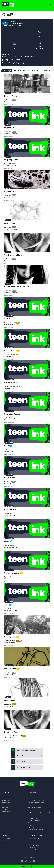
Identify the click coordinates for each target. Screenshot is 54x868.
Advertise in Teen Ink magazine (36, 796)
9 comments (9, 105)
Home (3, 13)
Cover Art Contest (6, 839)
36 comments (9, 327)
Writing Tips (32, 825)
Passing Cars (10, 637)
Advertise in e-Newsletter (35, 807)
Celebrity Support (6, 803)
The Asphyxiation (12, 573)
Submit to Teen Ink (19, 756)
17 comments (9, 423)
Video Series (32, 848)
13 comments (9, 550)
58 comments (9, 359)
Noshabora (10, 354)
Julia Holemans (11, 641)
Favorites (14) (37, 71)
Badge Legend (32, 850)
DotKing (9, 704)
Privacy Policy (5, 809)
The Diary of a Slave (13, 255)
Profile (10, 13)
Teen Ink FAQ (5, 807)
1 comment (8, 582)
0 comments (9, 137)
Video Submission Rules (35, 823)
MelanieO (9, 386)
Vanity (7, 446)
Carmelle (9, 513)
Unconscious (10, 668)
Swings (7, 319)
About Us (4, 796)
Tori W (8, 450)
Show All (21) (7, 71)
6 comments (9, 741)
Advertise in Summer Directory (36, 803)
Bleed (7, 541)
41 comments (9, 264)
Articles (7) (17, 71)
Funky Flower (10, 509)
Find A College (18, 762)
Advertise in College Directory (36, 800)
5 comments (9, 391)
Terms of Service (6, 812)
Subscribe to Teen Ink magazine (36, 830)
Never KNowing (11, 700)
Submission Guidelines (34, 821)
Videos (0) (47, 71)
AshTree (9, 100)
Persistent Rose (11, 732)
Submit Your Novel (33, 818)
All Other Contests (6, 843)
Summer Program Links (34, 839)
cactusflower (10, 545)
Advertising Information (35, 798)
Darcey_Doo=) (11, 322)
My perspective (11, 160)
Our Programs (5, 800)
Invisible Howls (11, 191)
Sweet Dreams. (11, 382)
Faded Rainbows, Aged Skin (17, 287)
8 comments (9, 486)
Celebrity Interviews (7, 805)
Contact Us (4, 798)
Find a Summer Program (21, 767)
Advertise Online (33, 805)
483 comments (10, 677)
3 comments (9, 518)
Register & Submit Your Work (36, 816)
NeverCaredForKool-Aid (14, 736)
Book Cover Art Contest (7, 841)
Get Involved (32, 827)
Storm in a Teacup (12, 414)
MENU (48, 5)
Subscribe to (23, 750)
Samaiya (9, 672)
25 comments (9, 455)
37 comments (9, 646)
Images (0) (27, 71)
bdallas (8, 481)
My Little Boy (10, 350)
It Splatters (9, 128)
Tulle (7, 605)
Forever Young (11, 96)
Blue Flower (10, 223)
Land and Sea (10, 478)
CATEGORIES (27, 866)
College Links (32, 841)
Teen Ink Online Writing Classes (37, 843)
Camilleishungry (11, 418)
